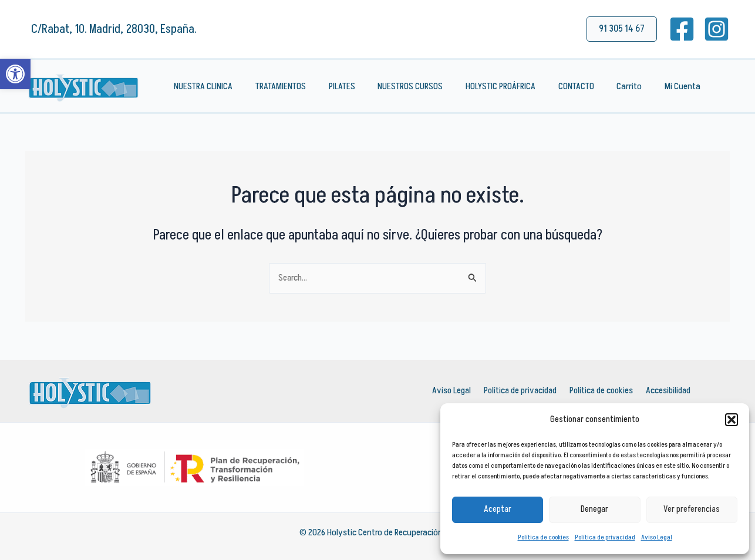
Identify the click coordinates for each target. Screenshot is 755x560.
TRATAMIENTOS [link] (275, 86)
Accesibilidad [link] (668, 391)
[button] (732, 420)
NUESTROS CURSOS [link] (397, 86)
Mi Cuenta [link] (653, 86)
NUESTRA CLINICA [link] (201, 86)
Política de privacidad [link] (605, 537)
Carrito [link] (604, 86)
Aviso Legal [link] (657, 537)
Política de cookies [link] (543, 537)
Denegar (594, 509)
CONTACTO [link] (555, 86)
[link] (15, 74)
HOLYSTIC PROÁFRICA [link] (483, 86)
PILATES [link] (332, 86)
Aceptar (498, 509)
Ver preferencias (692, 509)
